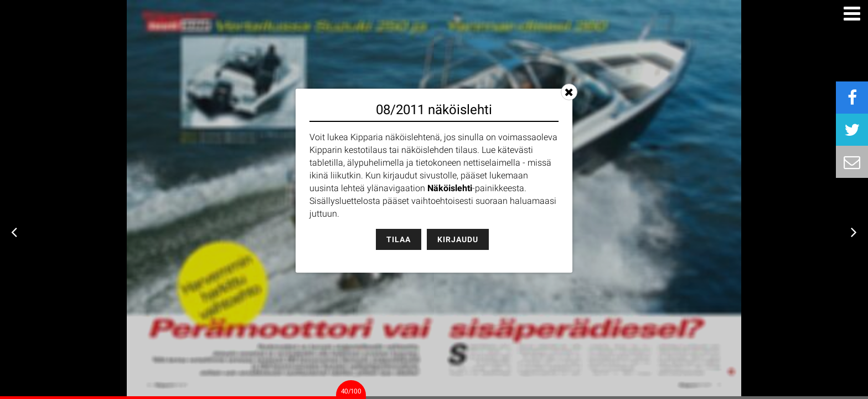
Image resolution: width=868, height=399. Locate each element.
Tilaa (399, 239)
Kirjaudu (458, 239)
